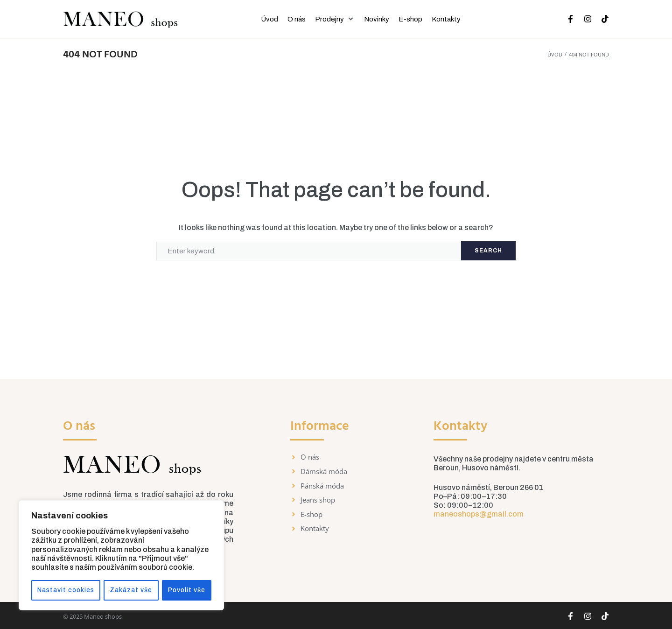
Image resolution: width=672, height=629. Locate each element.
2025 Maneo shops (96, 616)
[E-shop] (410, 19)
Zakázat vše (132, 590)
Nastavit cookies (66, 590)
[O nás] (297, 19)
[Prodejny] (335, 19)
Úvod (555, 54)
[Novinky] (377, 19)
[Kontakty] (446, 19)
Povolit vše (187, 590)
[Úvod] (269, 19)
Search (488, 251)
